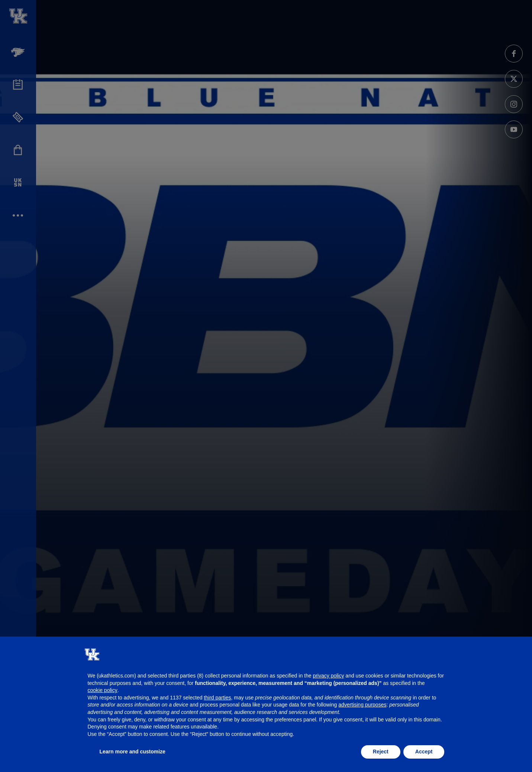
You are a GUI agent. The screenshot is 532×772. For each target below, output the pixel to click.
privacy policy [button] (328, 676)
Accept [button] (424, 752)
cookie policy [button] (103, 690)
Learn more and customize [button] (133, 752)
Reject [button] (381, 752)
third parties (217, 698)
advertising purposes (362, 705)
